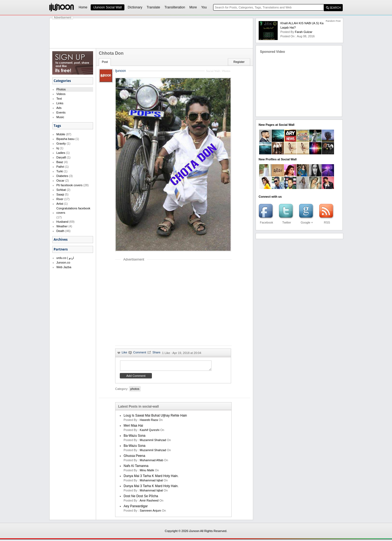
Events (61, 112)
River (60, 199)
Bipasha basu (65, 139)
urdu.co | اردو (65, 258)
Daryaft (61, 157)
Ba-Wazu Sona (134, 437)
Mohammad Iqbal (151, 482)
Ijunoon (120, 71)
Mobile (61, 134)
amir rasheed (149, 502)
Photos (61, 89)
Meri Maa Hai (133, 427)
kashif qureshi (149, 432)
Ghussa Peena (134, 457)
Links (60, 103)
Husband (62, 222)
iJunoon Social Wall (108, 7)
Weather (62, 226)
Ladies (61, 153)
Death (60, 231)
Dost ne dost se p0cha (141, 498)
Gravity (61, 143)
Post (105, 62)
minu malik (147, 472)
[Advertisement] (151, 33)
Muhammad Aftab (151, 462)
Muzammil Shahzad (153, 442)
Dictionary (135, 7)
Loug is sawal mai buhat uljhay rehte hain (155, 417)
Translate (154, 7)
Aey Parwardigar (136, 508)
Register (239, 62)
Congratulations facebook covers (73, 210)
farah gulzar (304, 32)
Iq (58, 148)
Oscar (60, 181)
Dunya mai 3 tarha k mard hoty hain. (151, 478)
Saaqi (60, 194)
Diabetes (62, 176)
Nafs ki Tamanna (136, 467)
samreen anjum (150, 512)
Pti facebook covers (69, 185)
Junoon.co (63, 262)
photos (135, 390)
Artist (60, 204)
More (193, 7)
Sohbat (61, 190)
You (204, 7)
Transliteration (175, 7)
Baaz (60, 162)
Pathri (60, 167)
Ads (59, 108)
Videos (61, 94)
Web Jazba (64, 267)
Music (60, 117)
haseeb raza (149, 421)
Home (83, 7)
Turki (60, 171)
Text (59, 99)
